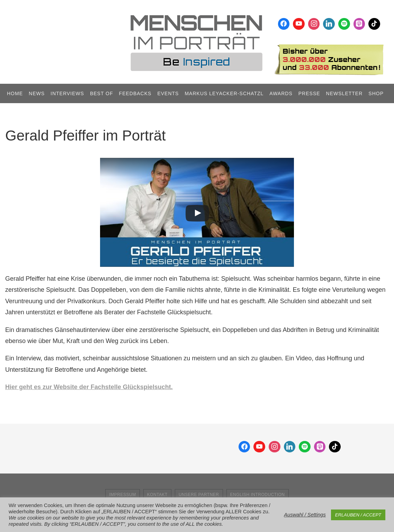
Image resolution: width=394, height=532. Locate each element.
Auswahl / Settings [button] (305, 515)
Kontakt (157, 495)
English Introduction (258, 495)
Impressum (122, 495)
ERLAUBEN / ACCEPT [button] (358, 515)
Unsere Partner (199, 495)
